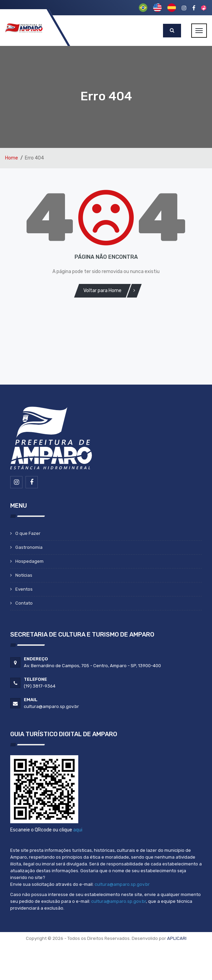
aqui (78, 830)
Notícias (24, 575)
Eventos (24, 589)
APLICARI (177, 938)
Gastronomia (29, 547)
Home (12, 158)
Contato (24, 603)
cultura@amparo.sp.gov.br (122, 884)
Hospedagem (29, 561)
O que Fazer (28, 533)
